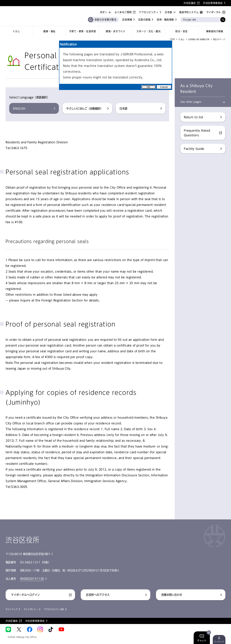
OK (148, 87)
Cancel (164, 87)
